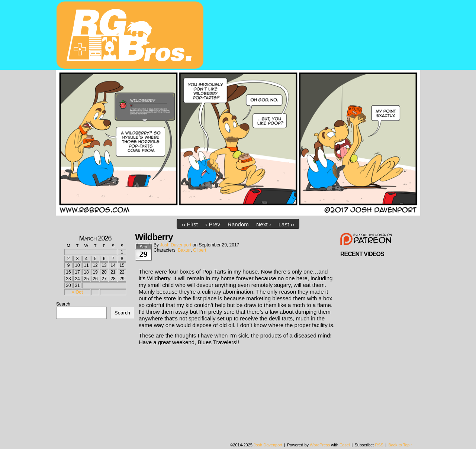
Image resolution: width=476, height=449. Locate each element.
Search (63, 304)
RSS (379, 445)
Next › (264, 224)
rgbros (131, 36)
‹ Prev (213, 224)
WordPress (320, 445)
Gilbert (200, 250)
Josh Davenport (176, 245)
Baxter (184, 250)
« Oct (77, 292)
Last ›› (287, 224)
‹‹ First (190, 224)
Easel (345, 445)
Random (238, 224)
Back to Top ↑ (401, 445)
